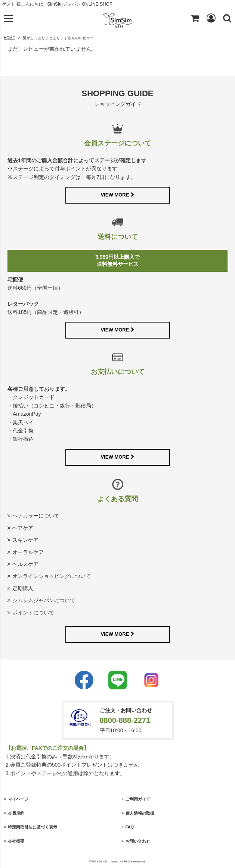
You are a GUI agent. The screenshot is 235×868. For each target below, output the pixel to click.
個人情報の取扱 (140, 813)
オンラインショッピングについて (52, 576)
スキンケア (25, 540)
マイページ (18, 799)
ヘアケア (23, 528)
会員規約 (16, 813)
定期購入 (23, 588)
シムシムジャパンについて (44, 600)
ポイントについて (33, 613)
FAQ (130, 827)
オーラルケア (28, 552)
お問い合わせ (138, 841)
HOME (9, 38)
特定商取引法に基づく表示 (33, 827)
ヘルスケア (25, 564)
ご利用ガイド (138, 799)
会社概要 (16, 841)
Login (211, 18)
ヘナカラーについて (36, 516)
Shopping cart (195, 18)
